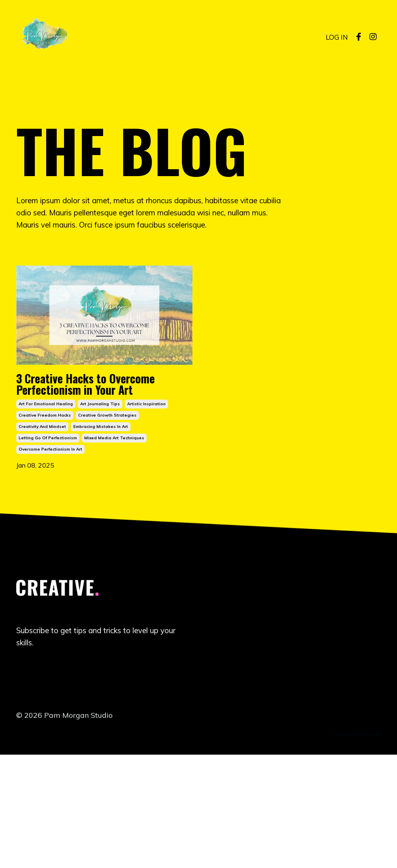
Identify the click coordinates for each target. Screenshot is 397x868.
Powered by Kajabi (356, 847)
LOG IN (336, 37)
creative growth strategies (107, 522)
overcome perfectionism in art (50, 556)
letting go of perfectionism (48, 544)
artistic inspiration (146, 510)
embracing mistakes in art (101, 533)
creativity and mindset (42, 533)
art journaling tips (100, 510)
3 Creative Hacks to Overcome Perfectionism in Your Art (104, 450)
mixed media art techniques (114, 544)
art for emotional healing (46, 510)
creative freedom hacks (45, 522)
